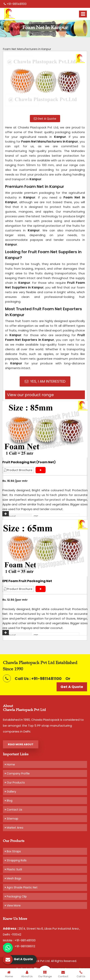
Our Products (15, 783)
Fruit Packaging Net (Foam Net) (29, 462)
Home (10, 764)
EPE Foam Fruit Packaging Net (27, 581)
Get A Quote (45, 119)
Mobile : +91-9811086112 (19, 946)
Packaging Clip (16, 896)
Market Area (14, 828)
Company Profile (17, 773)
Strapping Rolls (16, 860)
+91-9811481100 (15, 4)
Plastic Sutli (13, 869)
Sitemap (12, 819)
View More (13, 905)
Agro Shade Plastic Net (21, 887)
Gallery (11, 792)
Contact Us (14, 810)
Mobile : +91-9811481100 (19, 940)
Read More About (21, 744)
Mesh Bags (13, 878)
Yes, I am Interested (45, 381)
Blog (9, 801)
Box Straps (13, 851)
